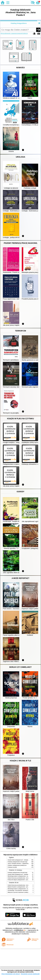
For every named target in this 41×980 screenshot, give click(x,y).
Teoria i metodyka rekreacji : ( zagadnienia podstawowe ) (22, 864)
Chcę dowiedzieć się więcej (10, 974)
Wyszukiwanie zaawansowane (11, 33)
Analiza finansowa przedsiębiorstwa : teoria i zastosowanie (22, 878)
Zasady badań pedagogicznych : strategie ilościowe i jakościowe (23, 860)
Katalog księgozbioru (19, 23)
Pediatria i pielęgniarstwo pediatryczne (17, 865)
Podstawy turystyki (12, 867)
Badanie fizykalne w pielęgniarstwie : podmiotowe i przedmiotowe (24, 887)
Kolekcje (25, 33)
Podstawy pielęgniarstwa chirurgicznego (18, 862)
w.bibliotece (20, 930)
